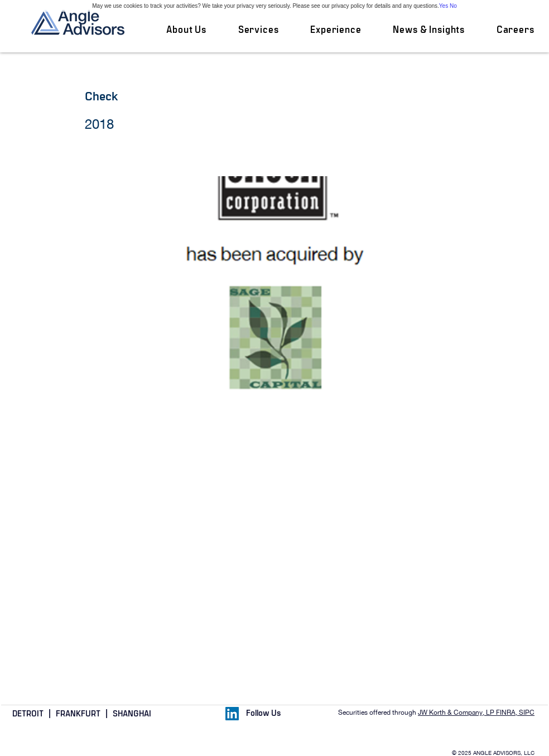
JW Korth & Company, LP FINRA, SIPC (476, 713)
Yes (444, 6)
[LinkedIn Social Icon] (232, 714)
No (453, 6)
